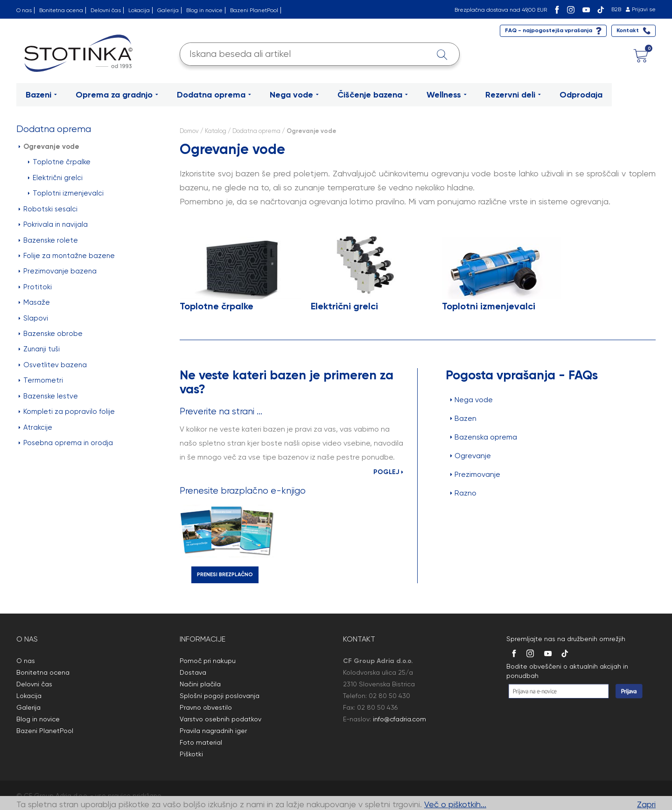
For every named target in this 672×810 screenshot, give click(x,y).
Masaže (34, 302)
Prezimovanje (475, 474)
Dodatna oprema (214, 95)
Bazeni (41, 95)
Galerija (168, 10)
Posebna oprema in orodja (66, 443)
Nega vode (294, 95)
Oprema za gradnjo (117, 95)
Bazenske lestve (48, 396)
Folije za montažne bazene (67, 256)
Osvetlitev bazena (53, 365)
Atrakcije (35, 427)
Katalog (216, 131)
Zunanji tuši (39, 349)
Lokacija (139, 10)
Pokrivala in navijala (53, 224)
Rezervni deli (513, 95)
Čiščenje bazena (373, 95)
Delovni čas (106, 10)
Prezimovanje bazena (58, 271)
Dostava (193, 672)
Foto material (201, 742)
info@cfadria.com (399, 719)
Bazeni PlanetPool (254, 10)
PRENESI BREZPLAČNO (225, 575)
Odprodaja (581, 95)
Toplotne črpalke (59, 162)
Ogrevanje (471, 456)
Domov (189, 131)
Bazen (463, 418)
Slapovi (33, 318)
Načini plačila (200, 684)
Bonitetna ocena (61, 10)
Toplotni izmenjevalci (66, 193)
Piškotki (191, 754)
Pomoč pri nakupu (208, 661)
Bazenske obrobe (51, 334)
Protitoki (35, 287)
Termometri (41, 380)
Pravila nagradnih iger (213, 731)
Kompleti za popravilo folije (67, 412)
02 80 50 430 (389, 696)
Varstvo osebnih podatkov (220, 719)
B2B (616, 9)
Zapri (646, 804)
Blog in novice (204, 10)
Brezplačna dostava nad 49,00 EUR (501, 10)
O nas (24, 10)
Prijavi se (644, 9)
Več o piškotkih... (455, 804)
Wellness (447, 95)
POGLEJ (388, 472)
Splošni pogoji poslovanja (220, 696)
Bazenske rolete (48, 240)
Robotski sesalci (48, 209)
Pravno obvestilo (206, 707)
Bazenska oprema (484, 437)
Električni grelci (55, 178)
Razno (463, 493)
